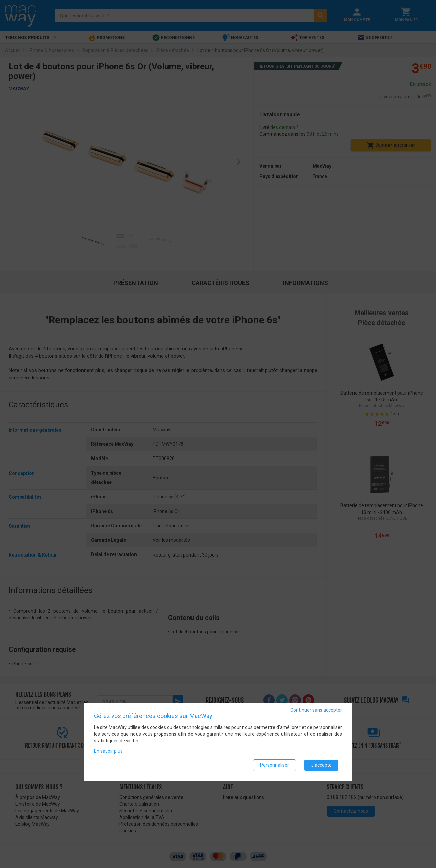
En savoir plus (108, 751)
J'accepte (321, 765)
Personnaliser (275, 765)
